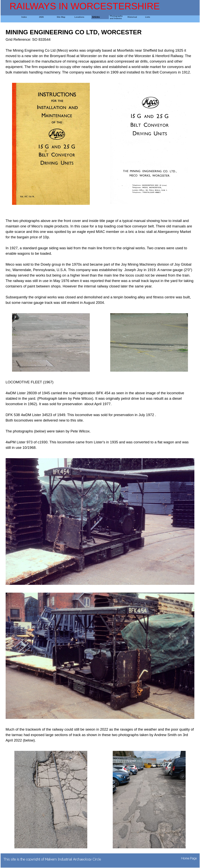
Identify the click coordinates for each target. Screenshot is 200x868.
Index (24, 17)
